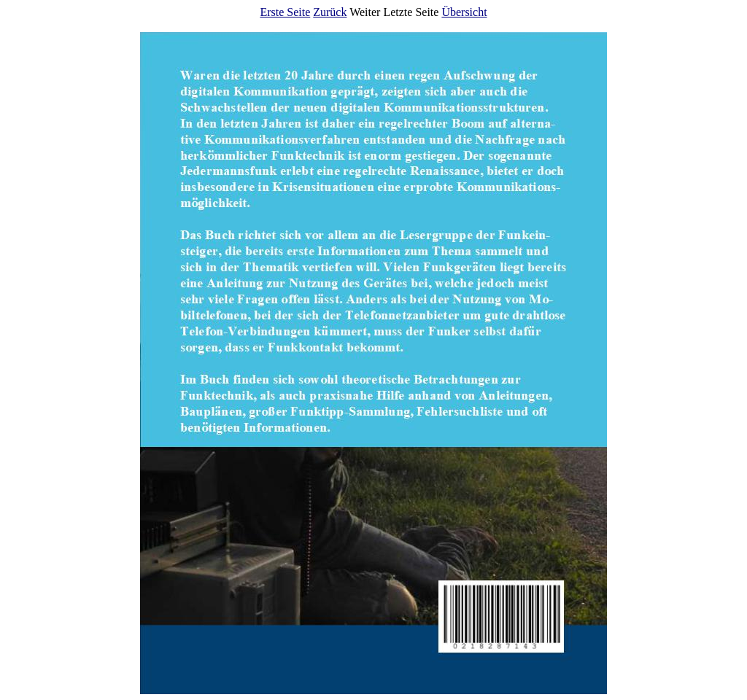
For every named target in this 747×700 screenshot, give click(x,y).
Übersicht (464, 12)
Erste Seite (285, 12)
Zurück (330, 12)
